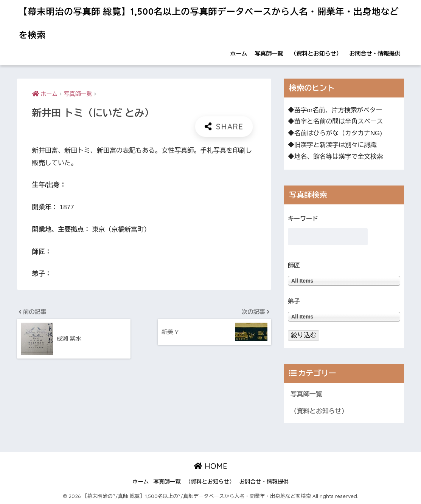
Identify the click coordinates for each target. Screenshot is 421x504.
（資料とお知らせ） (316, 53)
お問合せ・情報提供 (375, 53)
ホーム (238, 53)
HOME (210, 466)
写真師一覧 (269, 53)
